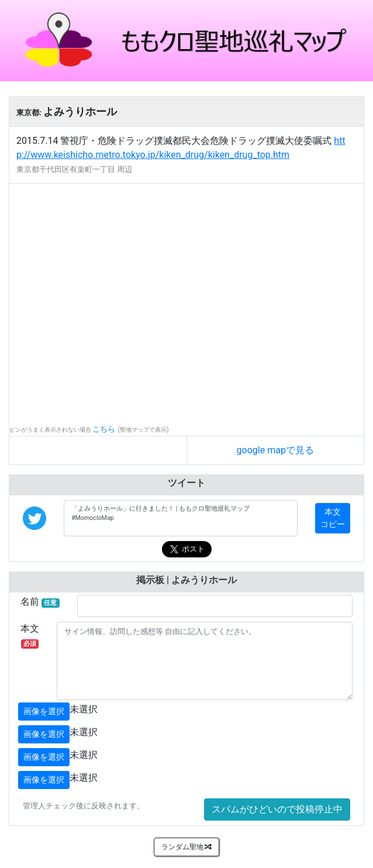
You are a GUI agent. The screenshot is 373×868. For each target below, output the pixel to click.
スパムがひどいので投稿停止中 (277, 809)
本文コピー (333, 518)
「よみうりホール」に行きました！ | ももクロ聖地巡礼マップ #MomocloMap (181, 518)
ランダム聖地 (187, 847)
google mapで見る (275, 450)
